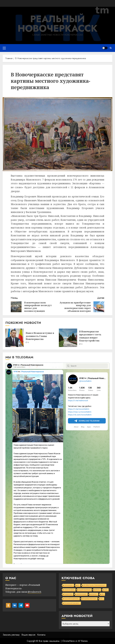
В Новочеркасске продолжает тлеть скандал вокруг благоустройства (90, 336)
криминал (94, 594)
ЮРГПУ (97, 590)
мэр (102, 594)
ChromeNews (68, 641)
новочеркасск (68, 585)
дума (106, 590)
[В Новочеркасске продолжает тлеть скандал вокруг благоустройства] (68, 338)
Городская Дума (69, 590)
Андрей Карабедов (85, 590)
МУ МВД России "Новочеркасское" (94, 585)
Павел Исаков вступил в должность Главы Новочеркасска (40, 336)
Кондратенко (68, 594)
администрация (81, 594)
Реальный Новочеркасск (58, 24)
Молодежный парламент (72, 603)
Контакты (41, 635)
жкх (102, 599)
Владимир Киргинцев (89, 599)
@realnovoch (34, 592)
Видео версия (28, 635)
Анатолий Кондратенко (71, 599)
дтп (78, 585)
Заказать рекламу (11, 635)
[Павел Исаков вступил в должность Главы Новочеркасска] (15, 338)
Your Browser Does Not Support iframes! (58, 463)
